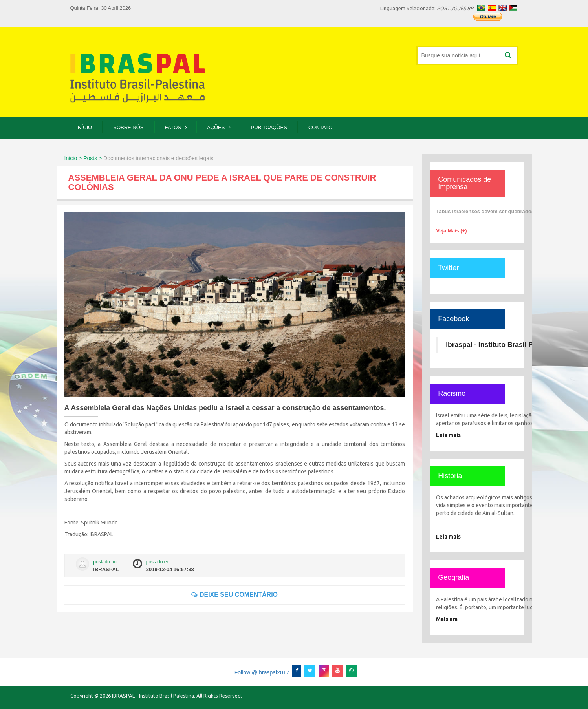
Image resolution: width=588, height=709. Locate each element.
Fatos (173, 127)
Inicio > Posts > (83, 158)
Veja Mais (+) (451, 231)
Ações (216, 127)
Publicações (269, 127)
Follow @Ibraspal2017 (262, 672)
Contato (320, 127)
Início (84, 127)
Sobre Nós (128, 127)
